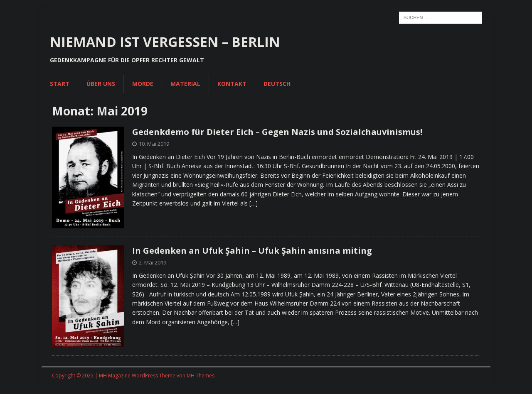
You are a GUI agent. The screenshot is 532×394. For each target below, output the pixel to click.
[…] (254, 203)
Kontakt (232, 84)
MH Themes (201, 376)
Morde (143, 84)
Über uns (101, 84)
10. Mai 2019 (154, 144)
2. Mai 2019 (153, 262)
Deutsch (277, 84)
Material (185, 84)
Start (60, 84)
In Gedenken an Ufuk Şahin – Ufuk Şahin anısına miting (252, 251)
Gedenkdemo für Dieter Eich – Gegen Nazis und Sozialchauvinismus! (277, 132)
